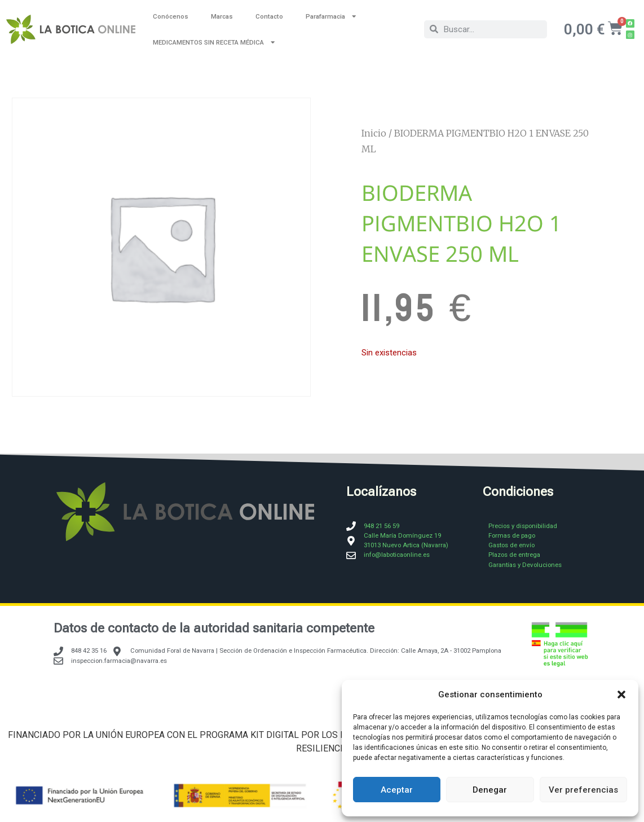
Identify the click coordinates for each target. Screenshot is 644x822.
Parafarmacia (331, 16)
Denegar (490, 790)
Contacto (269, 16)
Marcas (222, 16)
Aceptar (397, 790)
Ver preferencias (583, 790)
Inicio (374, 133)
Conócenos (171, 16)
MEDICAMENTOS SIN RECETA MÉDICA (214, 42)
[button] (621, 694)
